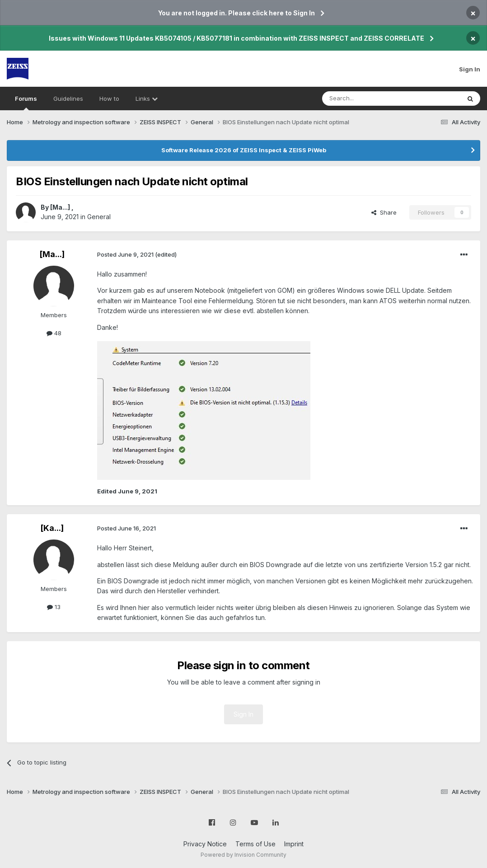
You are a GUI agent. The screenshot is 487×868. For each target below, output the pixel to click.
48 (54, 333)
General (99, 217)
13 (54, 607)
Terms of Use (255, 844)
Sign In (470, 69)
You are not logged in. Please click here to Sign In (236, 13)
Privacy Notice (205, 844)
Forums (26, 103)
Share (384, 212)
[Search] (368, 99)
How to (109, 99)
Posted (125, 254)
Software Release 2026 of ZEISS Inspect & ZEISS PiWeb (244, 150)
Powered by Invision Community (243, 855)
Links (147, 99)
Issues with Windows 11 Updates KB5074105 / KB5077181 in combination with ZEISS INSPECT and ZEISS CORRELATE (236, 38)
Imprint (294, 844)
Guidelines (68, 99)
